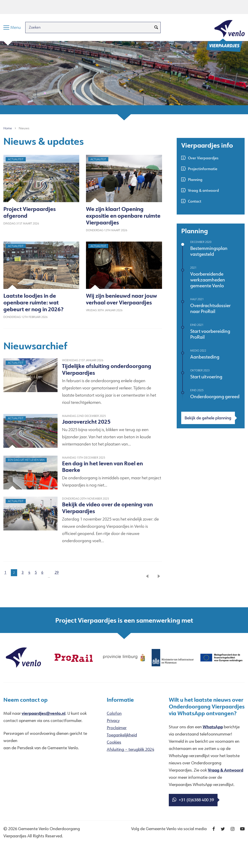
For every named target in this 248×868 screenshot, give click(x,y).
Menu (37, 7)
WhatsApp (213, 727)
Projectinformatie (203, 169)
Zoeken (53, 7)
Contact (195, 201)
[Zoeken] (156, 27)
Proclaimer (117, 728)
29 (57, 572)
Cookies (114, 742)
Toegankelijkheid (122, 735)
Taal (67, 7)
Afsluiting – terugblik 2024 (130, 749)
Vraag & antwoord (203, 190)
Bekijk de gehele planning (208, 418)
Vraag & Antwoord (226, 770)
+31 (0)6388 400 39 (193, 800)
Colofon (114, 713)
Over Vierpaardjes (203, 158)
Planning (195, 179)
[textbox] (83, 141)
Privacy (113, 720)
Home (8, 128)
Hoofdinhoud (16, 7)
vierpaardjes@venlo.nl (44, 713)
